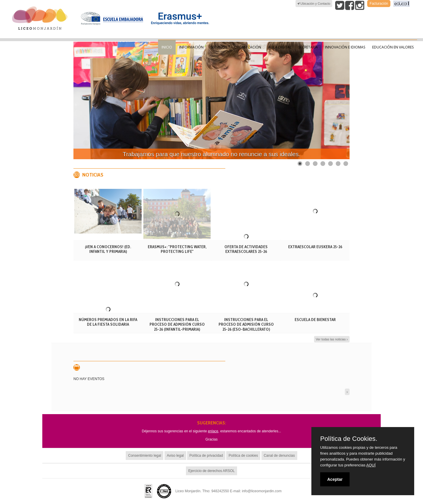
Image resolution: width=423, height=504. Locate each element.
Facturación (379, 4)
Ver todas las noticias (332, 339)
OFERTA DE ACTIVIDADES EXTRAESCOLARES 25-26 (246, 249)
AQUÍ (371, 465)
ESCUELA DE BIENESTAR (315, 320)
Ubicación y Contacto (314, 4)
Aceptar (335, 479)
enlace (213, 431)
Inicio (167, 47)
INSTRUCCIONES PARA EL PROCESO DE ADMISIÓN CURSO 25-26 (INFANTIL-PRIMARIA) (177, 325)
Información (191, 47)
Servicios (219, 47)
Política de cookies (243, 456)
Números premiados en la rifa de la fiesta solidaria (108, 322)
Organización (248, 47)
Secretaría (308, 47)
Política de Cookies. (349, 439)
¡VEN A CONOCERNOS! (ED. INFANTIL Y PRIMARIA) (108, 249)
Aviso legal (175, 456)
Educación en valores (393, 47)
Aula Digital (280, 47)
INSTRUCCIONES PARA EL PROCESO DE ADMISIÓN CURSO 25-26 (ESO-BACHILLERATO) (246, 325)
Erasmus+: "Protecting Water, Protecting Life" (177, 249)
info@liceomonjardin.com (262, 491)
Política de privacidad (206, 456)
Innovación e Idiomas (345, 47)
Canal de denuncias (279, 456)
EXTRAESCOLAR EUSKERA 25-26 (315, 247)
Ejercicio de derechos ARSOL (211, 471)
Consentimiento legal (145, 456)
